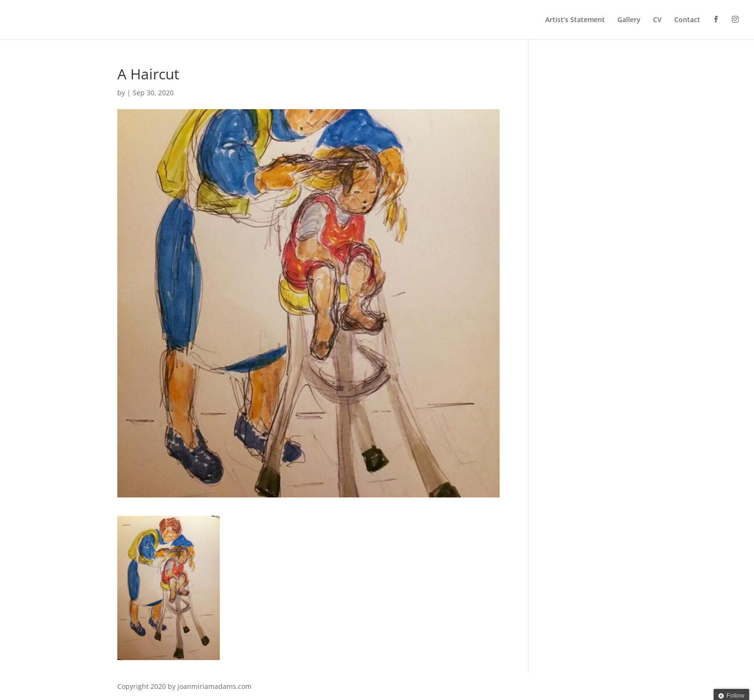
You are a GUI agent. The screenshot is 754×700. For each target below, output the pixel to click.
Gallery (629, 20)
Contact (687, 20)
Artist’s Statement (575, 20)
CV (657, 20)
